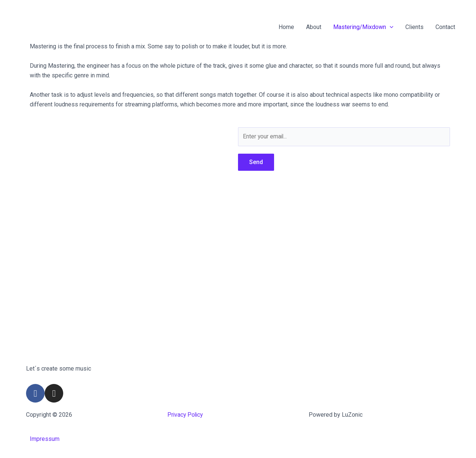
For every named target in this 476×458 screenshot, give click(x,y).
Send (256, 162)
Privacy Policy (186, 415)
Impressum (45, 439)
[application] (390, 27)
